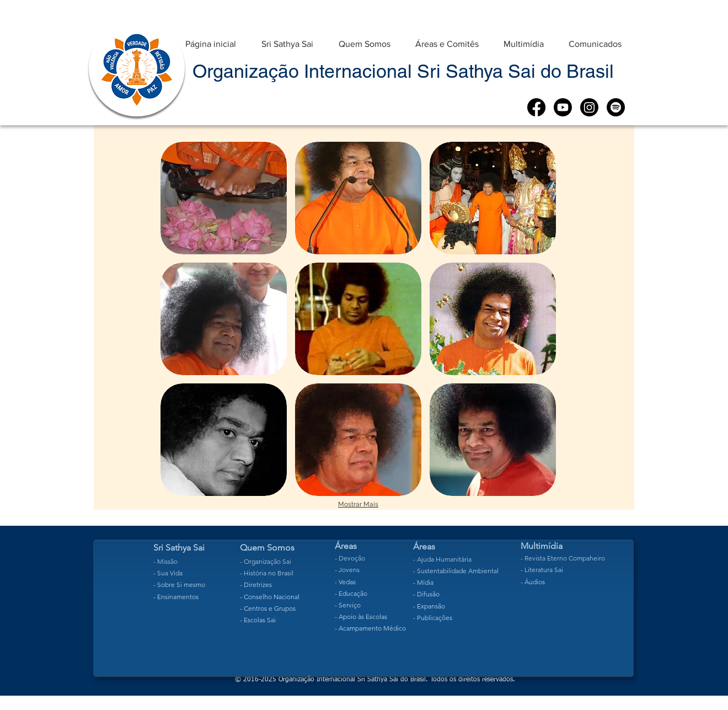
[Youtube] (563, 107)
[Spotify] (616, 107)
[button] (287, 39)
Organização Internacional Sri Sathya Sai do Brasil (403, 71)
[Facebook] (536, 107)
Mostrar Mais (358, 504)
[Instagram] (589, 107)
